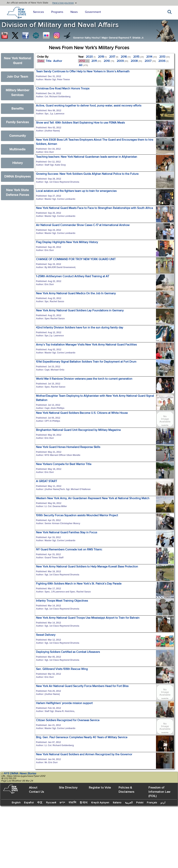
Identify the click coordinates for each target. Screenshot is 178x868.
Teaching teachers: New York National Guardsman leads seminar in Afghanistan (87, 157)
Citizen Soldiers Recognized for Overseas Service (68, 720)
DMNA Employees (18, 177)
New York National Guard (17, 61)
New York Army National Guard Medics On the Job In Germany (76, 293)
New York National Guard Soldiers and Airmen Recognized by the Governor (84, 754)
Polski (140, 803)
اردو (163, 803)
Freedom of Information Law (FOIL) (159, 792)
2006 (163, 61)
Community (18, 136)
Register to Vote (100, 788)
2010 (109, 61)
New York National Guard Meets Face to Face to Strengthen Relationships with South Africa (94, 208)
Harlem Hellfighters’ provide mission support (64, 703)
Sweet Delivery (46, 635)
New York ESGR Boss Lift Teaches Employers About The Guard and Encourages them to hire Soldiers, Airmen (95, 142)
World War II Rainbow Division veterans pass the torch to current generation (84, 379)
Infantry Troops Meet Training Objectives (62, 601)
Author (58, 61)
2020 (91, 57)
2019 (102, 57)
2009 (122, 61)
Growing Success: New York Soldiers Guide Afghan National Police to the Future (87, 174)
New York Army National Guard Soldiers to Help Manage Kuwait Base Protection (87, 567)
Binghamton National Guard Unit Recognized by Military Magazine (78, 430)
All (83, 65)
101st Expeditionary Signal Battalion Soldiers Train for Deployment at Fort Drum (86, 362)
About (33, 788)
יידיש (62, 803)
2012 (84, 61)
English (16, 803)
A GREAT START (47, 481)
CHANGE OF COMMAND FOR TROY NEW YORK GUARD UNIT (76, 259)
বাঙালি (72, 803)
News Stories (28, 773)
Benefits (18, 109)
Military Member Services (18, 93)
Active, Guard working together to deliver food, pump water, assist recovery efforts (89, 106)
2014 (151, 57)
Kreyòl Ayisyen (100, 803)
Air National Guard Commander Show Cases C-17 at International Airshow (83, 225)
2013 (165, 57)
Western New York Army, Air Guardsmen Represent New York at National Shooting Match (93, 498)
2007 (150, 61)
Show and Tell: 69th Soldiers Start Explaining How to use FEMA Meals (80, 123)
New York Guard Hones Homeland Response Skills (68, 447)
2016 (126, 57)
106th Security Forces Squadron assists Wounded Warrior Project (77, 515)
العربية (129, 803)
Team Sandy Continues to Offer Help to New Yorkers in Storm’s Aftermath (83, 71)
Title (49, 61)
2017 (114, 57)
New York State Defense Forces (18, 192)
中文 (40, 803)
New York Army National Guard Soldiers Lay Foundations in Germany (80, 310)
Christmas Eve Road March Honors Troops (63, 88)
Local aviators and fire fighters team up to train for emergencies (76, 191)
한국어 (84, 803)
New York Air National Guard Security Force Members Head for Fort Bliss (82, 686)
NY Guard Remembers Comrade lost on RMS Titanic (69, 549)
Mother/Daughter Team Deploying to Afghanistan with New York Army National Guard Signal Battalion (95, 398)
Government (93, 12)
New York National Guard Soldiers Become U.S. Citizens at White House (82, 413)
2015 (138, 57)
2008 (136, 61)
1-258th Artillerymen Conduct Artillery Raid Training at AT (73, 276)
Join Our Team (17, 77)
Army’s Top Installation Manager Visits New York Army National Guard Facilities (86, 345)
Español (29, 803)
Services (38, 12)
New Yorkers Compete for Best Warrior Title (64, 464)
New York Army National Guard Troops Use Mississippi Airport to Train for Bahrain (88, 618)
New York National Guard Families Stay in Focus (67, 532)
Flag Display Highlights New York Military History (67, 242)
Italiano (117, 803)
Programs (57, 12)
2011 (96, 61)
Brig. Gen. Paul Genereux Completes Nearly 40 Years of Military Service (82, 737)
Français (152, 803)
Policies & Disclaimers (126, 790)
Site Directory (68, 788)
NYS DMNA (11, 773)
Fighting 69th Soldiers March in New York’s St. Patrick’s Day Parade (79, 584)
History (18, 163)
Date (41, 61)
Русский (51, 803)
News (74, 12)
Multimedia (17, 149)
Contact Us (37, 792)
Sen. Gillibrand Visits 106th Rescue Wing (62, 669)
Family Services (18, 122)
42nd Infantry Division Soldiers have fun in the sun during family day (80, 328)
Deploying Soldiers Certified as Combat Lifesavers (68, 652)
